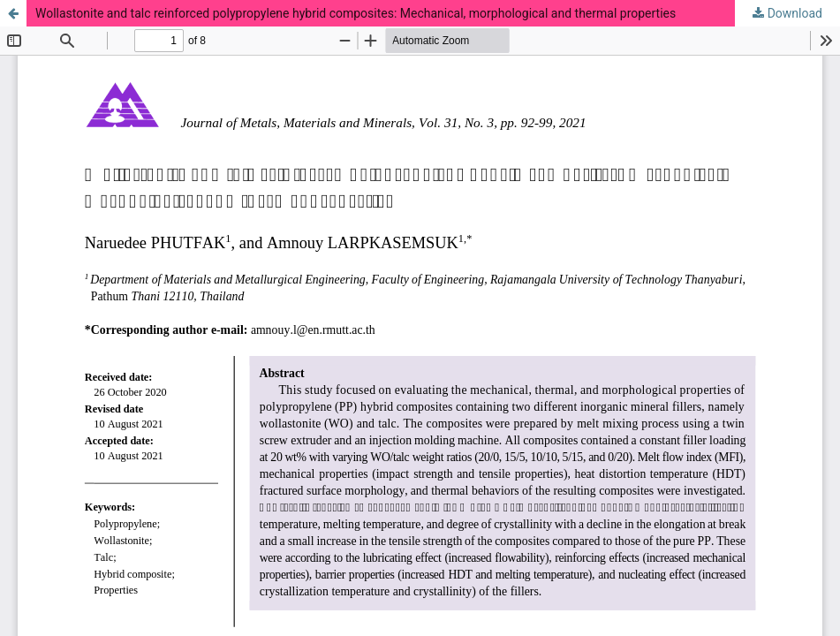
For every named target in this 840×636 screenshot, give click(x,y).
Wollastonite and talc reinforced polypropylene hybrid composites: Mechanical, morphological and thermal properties (356, 13)
